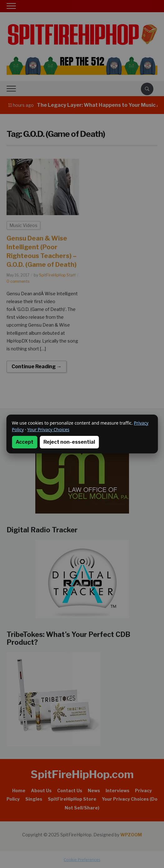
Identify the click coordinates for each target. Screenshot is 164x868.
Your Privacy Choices (48, 429)
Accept (25, 442)
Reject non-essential (69, 442)
